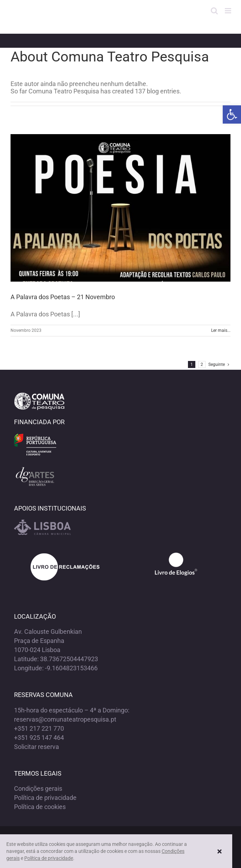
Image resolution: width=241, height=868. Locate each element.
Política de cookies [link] (40, 807)
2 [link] (202, 364)
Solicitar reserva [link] (37, 747)
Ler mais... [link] (221, 330)
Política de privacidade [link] (45, 798)
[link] (232, 114)
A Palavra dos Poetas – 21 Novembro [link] (63, 297)
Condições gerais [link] (38, 788)
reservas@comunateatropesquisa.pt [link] (65, 719)
